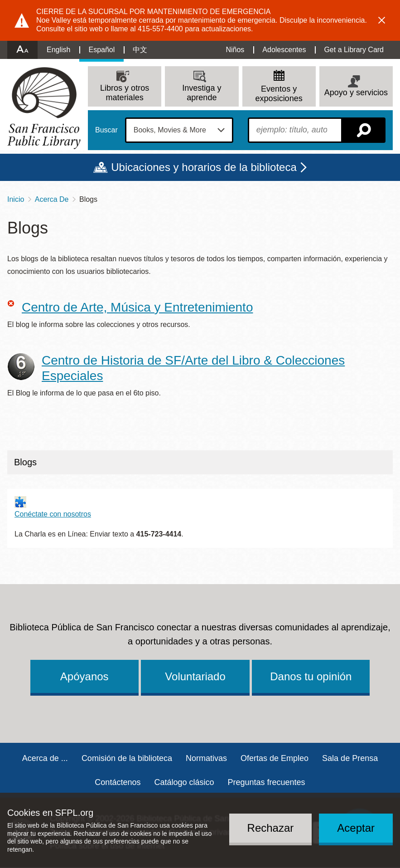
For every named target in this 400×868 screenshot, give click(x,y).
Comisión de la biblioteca (127, 758)
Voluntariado (195, 676)
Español (101, 50)
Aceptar (356, 828)
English (58, 50)
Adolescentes (284, 50)
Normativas (206, 758)
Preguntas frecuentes (267, 782)
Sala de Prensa (350, 758)
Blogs (25, 462)
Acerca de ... (45, 758)
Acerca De (52, 199)
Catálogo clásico (184, 782)
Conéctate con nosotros (53, 514)
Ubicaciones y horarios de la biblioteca (204, 167)
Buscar (106, 130)
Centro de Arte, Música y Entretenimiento (137, 307)
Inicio (16, 199)
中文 (140, 50)
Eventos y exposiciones (279, 94)
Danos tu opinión (311, 676)
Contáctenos (118, 782)
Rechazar (271, 828)
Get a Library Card (354, 50)
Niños (235, 50)
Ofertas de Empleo (275, 758)
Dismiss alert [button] (382, 20)
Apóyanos (84, 676)
